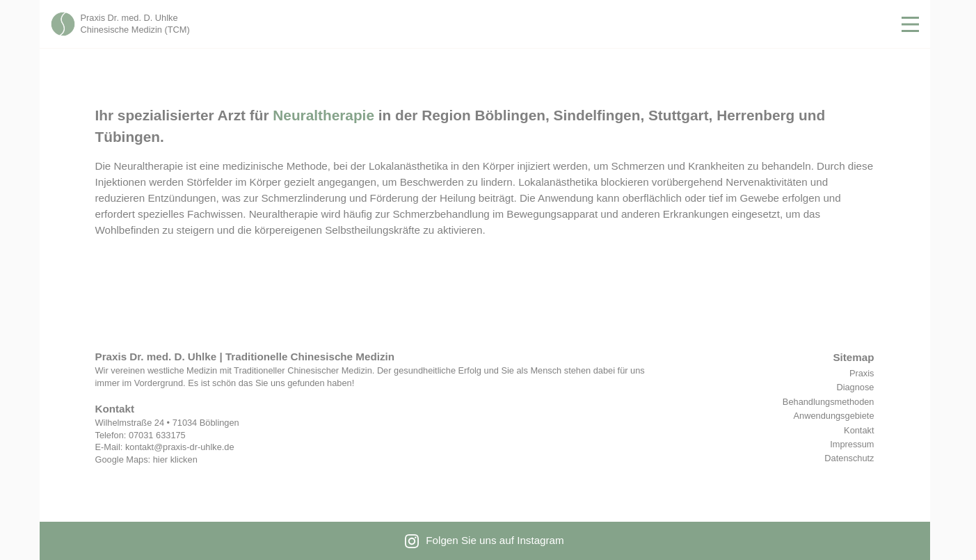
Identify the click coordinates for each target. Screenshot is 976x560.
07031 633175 (157, 435)
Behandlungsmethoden (829, 402)
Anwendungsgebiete (834, 416)
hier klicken (175, 459)
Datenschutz (849, 458)
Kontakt (859, 430)
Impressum (852, 444)
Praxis (862, 373)
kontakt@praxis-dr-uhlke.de (180, 447)
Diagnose (855, 387)
